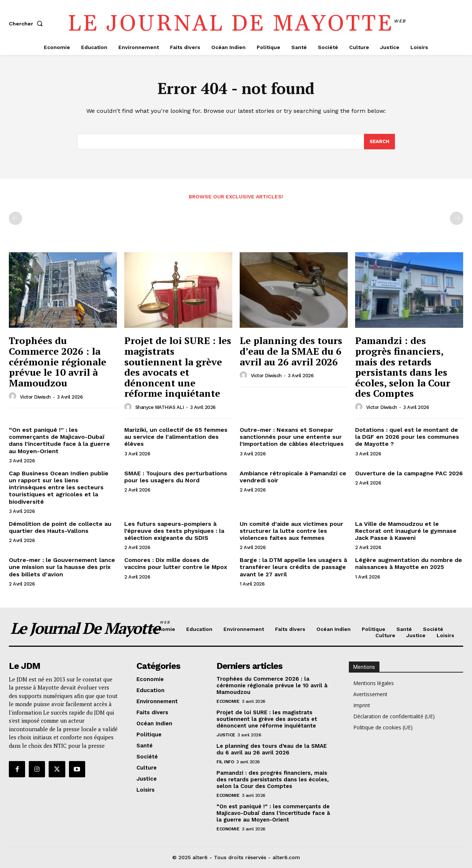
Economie (228, 702)
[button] (27, 24)
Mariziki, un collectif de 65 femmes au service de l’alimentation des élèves (176, 437)
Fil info (225, 762)
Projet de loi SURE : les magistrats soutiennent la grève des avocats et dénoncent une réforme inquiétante (178, 367)
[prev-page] (15, 219)
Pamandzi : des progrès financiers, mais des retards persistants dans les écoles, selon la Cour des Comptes (403, 367)
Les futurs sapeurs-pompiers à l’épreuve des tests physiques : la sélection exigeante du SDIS (174, 531)
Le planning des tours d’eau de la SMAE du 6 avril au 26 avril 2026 (291, 351)
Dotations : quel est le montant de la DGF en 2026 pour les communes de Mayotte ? (407, 437)
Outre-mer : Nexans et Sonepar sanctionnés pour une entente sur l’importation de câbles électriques (292, 437)
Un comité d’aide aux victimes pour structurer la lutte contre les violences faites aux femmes (291, 531)
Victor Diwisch (35, 397)
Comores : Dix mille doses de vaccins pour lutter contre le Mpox (176, 563)
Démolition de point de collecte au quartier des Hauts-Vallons (60, 527)
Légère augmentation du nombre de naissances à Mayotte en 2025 (409, 563)
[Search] (379, 142)
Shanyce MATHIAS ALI (160, 407)
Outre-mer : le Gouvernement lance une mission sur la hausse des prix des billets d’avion (62, 567)
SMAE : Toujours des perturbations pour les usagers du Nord (176, 477)
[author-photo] (14, 397)
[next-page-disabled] (457, 219)
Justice (226, 735)
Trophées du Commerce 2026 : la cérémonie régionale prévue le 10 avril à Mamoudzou (58, 362)
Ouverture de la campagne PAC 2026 (409, 473)
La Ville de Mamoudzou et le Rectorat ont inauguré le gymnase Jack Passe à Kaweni (406, 531)
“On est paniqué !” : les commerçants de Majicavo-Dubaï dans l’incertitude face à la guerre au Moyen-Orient (59, 440)
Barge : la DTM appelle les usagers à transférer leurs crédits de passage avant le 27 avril (293, 567)
